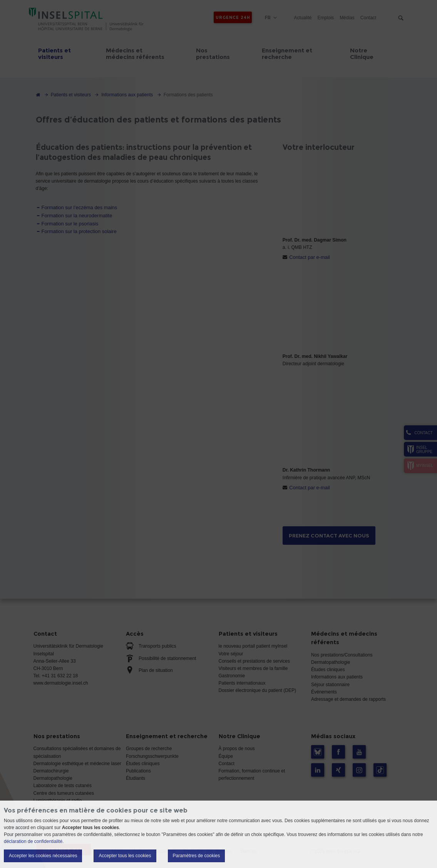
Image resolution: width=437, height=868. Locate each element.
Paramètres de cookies (197, 856)
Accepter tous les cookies (125, 856)
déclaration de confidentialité (33, 841)
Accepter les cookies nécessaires (43, 856)
